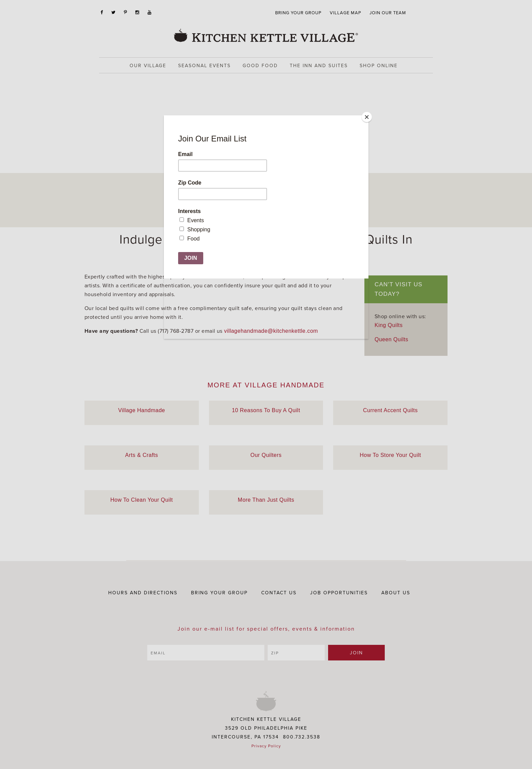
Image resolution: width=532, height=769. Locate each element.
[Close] (367, 117)
